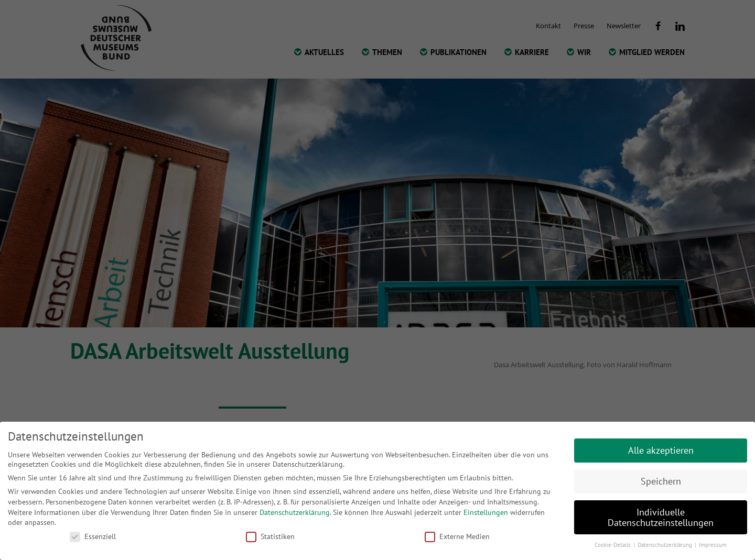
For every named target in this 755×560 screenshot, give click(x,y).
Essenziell (93, 536)
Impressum (713, 545)
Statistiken (270, 536)
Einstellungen (486, 512)
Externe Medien (457, 536)
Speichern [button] (661, 481)
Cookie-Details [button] (613, 545)
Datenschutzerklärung (295, 512)
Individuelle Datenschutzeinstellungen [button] (661, 517)
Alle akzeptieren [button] (661, 450)
